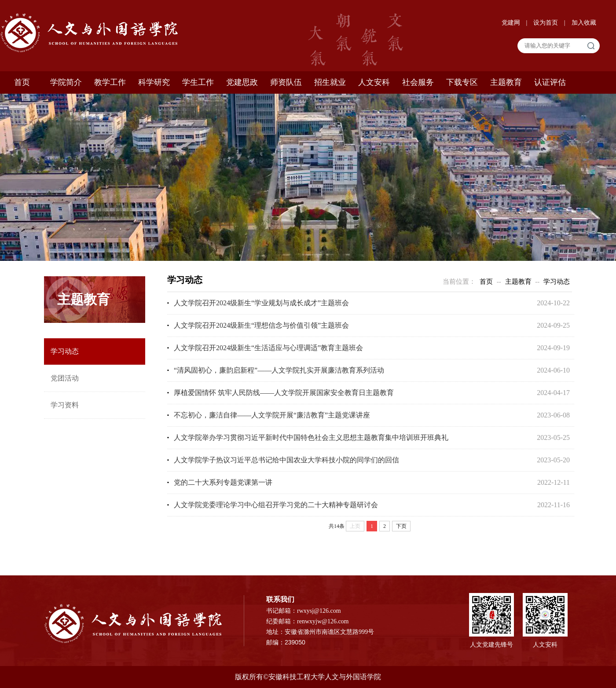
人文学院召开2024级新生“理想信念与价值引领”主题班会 (261, 325)
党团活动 (65, 378)
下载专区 (462, 82)
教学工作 (110, 82)
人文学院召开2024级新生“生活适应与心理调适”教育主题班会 (268, 348)
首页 (22, 82)
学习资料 (65, 405)
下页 (401, 526)
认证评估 (550, 82)
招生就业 (330, 82)
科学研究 (154, 82)
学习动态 (65, 351)
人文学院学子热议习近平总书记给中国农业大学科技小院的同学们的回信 (286, 460)
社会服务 (418, 82)
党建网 (512, 23)
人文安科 (374, 82)
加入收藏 (584, 23)
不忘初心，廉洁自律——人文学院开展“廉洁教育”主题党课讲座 (272, 415)
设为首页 (546, 23)
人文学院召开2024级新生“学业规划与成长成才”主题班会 (261, 303)
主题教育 (506, 82)
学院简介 (66, 82)
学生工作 (198, 82)
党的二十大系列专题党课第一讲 (223, 482)
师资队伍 (286, 82)
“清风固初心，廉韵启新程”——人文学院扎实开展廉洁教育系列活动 (279, 370)
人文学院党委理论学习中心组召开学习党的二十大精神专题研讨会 (276, 505)
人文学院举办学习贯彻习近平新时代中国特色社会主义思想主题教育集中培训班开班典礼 (311, 437)
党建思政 (242, 82)
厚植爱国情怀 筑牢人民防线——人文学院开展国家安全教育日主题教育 (284, 393)
